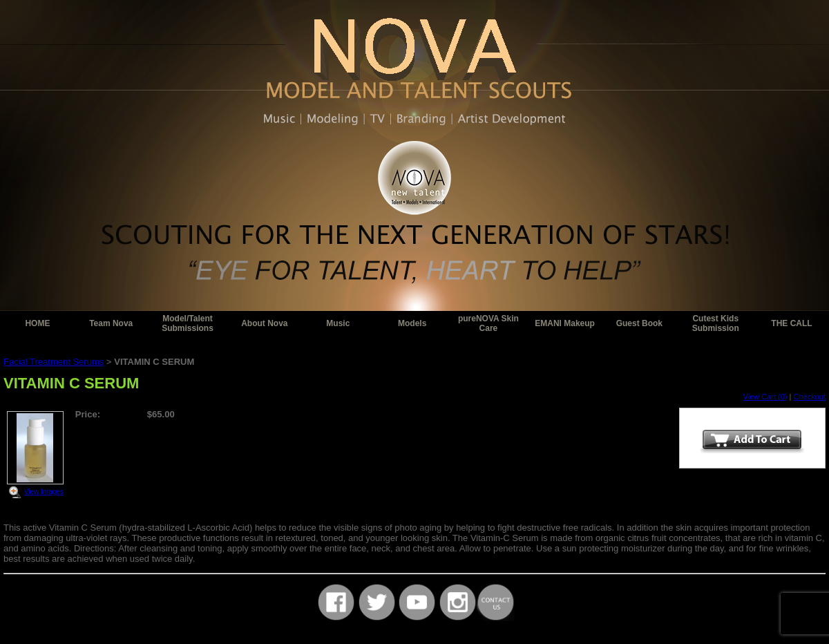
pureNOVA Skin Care (488, 323)
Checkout (810, 397)
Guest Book (639, 323)
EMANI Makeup (565, 323)
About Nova (264, 323)
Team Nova (111, 323)
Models (412, 323)
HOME (37, 323)
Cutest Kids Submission (716, 323)
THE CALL (791, 323)
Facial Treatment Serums (54, 362)
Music (338, 323)
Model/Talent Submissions (188, 323)
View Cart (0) (765, 397)
